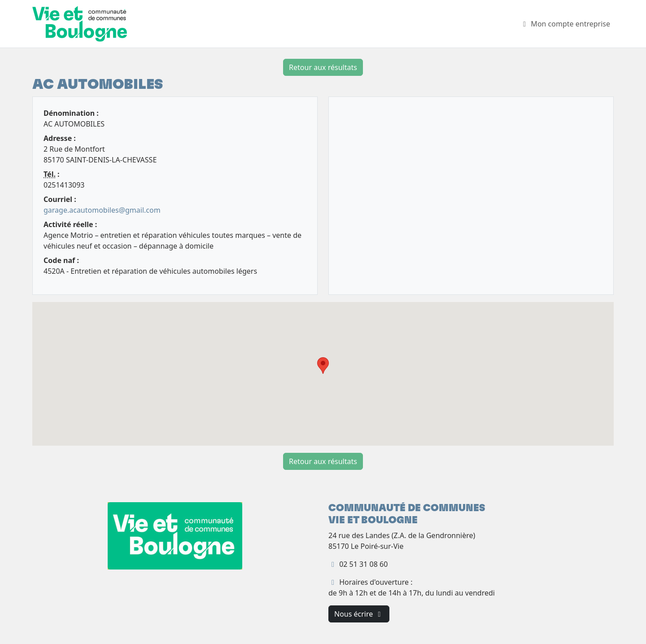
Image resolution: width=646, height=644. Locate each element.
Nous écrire (359, 614)
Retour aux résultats (323, 67)
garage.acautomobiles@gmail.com (102, 210)
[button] (323, 366)
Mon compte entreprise (565, 24)
